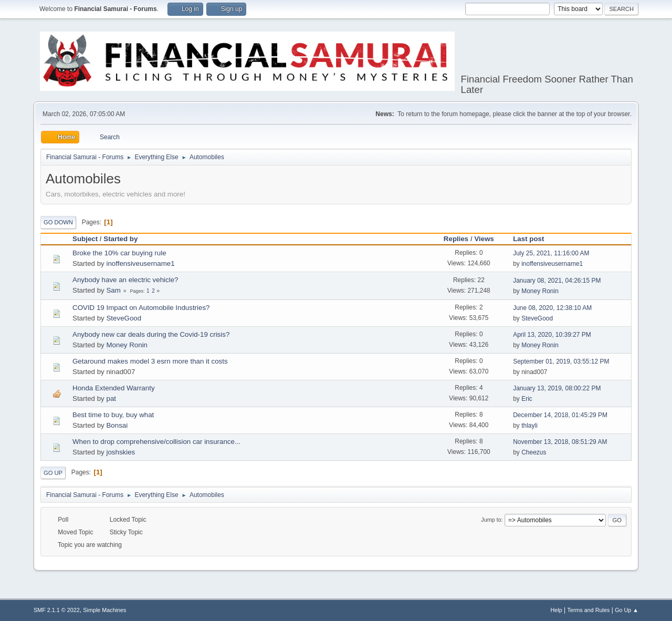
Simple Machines (104, 610)
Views (484, 239)
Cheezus (534, 452)
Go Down (58, 222)
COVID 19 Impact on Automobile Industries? (141, 308)
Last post (533, 239)
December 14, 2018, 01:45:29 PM (560, 415)
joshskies (120, 452)
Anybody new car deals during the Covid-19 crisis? (151, 334)
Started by (120, 239)
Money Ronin (540, 291)
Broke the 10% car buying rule (119, 253)
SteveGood (124, 318)
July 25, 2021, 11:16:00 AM (551, 253)
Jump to (491, 520)
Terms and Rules (589, 610)
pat (111, 399)
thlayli (529, 426)
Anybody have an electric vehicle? (125, 280)
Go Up (53, 473)
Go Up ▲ (627, 610)
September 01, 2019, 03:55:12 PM (561, 361)
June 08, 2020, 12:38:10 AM (552, 308)
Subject (85, 239)
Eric (527, 399)
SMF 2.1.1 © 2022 (57, 610)
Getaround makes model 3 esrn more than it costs (150, 361)
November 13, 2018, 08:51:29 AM (560, 442)
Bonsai (117, 425)
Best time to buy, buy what (113, 415)
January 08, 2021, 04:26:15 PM (557, 281)
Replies (456, 239)
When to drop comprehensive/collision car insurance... (156, 442)
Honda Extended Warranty (114, 388)
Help (556, 610)
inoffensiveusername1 (140, 263)
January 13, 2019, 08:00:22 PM (557, 388)
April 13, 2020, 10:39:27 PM (552, 335)
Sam (113, 290)
